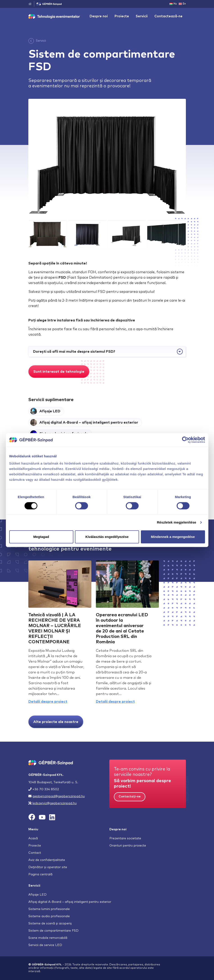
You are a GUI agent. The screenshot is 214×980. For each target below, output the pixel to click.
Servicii (142, 16)
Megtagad (41, 537)
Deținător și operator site (48, 867)
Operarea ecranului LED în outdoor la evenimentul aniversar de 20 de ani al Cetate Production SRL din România (122, 628)
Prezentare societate (125, 838)
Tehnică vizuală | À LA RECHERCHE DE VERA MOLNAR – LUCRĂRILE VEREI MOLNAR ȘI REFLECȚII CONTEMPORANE (55, 628)
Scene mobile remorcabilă (48, 938)
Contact (35, 853)
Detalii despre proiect (48, 702)
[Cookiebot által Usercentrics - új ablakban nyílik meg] (185, 440)
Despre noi (99, 16)
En (182, 4)
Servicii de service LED (45, 945)
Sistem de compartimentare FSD (53, 931)
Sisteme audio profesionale (49, 916)
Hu (173, 4)
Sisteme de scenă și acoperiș (50, 924)
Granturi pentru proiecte (128, 846)
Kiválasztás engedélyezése (107, 537)
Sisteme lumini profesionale (49, 909)
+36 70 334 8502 (46, 789)
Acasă (33, 838)
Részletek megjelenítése (177, 522)
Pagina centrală (40, 874)
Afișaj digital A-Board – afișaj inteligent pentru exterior (70, 902)
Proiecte (122, 16)
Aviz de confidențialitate (47, 860)
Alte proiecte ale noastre (56, 722)
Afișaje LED (37, 895)
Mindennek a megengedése (173, 537)
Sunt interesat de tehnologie (59, 372)
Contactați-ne (130, 797)
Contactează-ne (168, 16)
